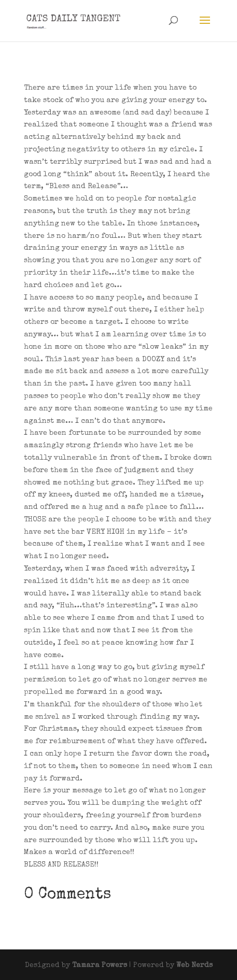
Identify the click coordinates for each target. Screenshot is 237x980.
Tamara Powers (100, 965)
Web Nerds (194, 965)
